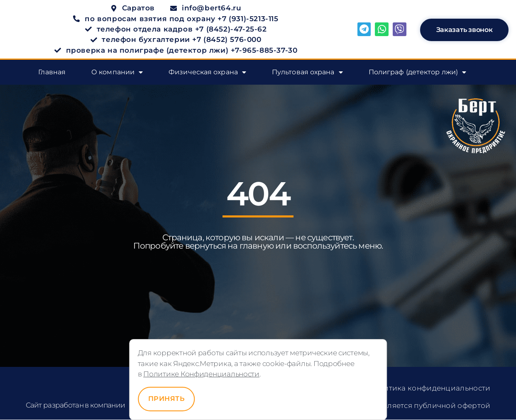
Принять (166, 399)
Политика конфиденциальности (429, 388)
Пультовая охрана (307, 73)
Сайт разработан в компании (76, 405)
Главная (52, 72)
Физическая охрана (207, 73)
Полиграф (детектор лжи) (417, 73)
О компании (117, 73)
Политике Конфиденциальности (201, 374)
